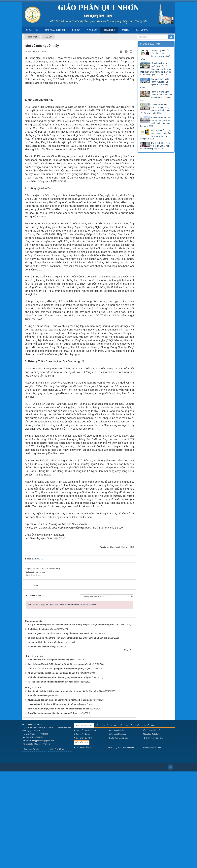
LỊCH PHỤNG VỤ (57, 846)
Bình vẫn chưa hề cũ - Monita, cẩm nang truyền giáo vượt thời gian (60, 774)
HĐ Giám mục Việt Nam (152, 834)
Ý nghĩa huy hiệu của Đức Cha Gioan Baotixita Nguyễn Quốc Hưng (155, 55)
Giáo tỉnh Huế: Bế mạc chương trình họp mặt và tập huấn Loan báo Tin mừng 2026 (155, 122)
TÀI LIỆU (126, 30)
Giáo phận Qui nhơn (151, 831)
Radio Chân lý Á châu (151, 844)
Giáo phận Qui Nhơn (83, 834)
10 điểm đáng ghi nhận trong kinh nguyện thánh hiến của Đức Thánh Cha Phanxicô (67, 734)
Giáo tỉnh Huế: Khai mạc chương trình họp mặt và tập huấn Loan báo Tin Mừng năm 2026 (155, 109)
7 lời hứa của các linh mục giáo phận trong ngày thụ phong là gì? (59, 765)
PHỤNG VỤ (92, 30)
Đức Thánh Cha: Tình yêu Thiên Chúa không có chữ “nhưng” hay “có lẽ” (155, 146)
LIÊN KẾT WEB (82, 839)
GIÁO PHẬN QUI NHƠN (55, 30)
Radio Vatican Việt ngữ (118, 834)
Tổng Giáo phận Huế (84, 822)
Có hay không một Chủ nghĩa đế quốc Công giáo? (52, 756)
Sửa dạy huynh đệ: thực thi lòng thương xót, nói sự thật (54, 801)
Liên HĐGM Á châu (83, 844)
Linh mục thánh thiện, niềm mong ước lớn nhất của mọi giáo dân (59, 805)
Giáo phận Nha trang (117, 831)
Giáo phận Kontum (83, 831)
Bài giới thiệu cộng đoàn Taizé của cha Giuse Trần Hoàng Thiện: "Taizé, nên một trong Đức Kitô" (74, 721)
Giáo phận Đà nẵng (117, 827)
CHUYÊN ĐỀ (109, 30)
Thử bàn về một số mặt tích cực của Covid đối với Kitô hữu (56, 769)
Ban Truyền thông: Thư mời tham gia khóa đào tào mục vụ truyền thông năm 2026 (155, 135)
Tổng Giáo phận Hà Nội (130, 822)
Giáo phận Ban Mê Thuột (85, 827)
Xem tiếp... (129, 747)
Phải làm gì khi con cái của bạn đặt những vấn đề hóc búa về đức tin (60, 730)
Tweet (35, 682)
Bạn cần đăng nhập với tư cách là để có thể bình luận (63, 701)
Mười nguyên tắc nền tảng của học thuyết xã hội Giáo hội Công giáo (60, 796)
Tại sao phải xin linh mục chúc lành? (45, 739)
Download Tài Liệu (32, 846)
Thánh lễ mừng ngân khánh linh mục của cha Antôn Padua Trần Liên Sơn (156, 96)
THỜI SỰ (76, 30)
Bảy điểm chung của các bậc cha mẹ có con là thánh (53, 810)
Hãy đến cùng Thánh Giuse (41, 743)
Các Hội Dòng (149, 822)
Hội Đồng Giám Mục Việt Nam (121, 844)
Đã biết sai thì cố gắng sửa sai (42, 726)
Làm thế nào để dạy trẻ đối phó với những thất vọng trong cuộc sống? (61, 761)
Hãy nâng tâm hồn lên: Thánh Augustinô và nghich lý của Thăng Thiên (155, 83)
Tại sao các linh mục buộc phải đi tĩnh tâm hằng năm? (54, 778)
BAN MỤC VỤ (142, 30)
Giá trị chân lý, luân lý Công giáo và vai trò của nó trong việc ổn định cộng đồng (66, 788)
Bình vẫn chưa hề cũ (38, 792)
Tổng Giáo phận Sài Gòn (106, 822)
